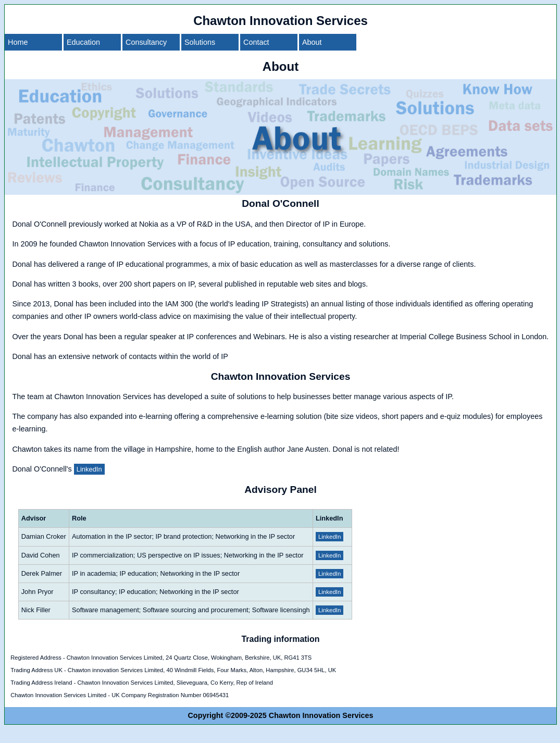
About (312, 42)
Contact (256, 42)
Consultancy (146, 42)
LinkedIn (89, 469)
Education (83, 42)
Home (18, 42)
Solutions (200, 42)
